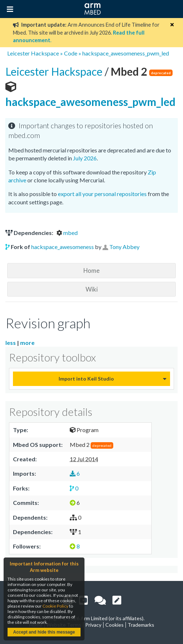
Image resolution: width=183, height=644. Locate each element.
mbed (67, 233)
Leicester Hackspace (33, 53)
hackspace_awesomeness (63, 247)
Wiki (92, 289)
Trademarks (141, 625)
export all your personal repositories (102, 194)
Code (71, 53)
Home (91, 270)
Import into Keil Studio (86, 379)
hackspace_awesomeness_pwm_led (126, 53)
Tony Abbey (124, 247)
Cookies (115, 625)
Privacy (93, 625)
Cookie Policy (55, 606)
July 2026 (85, 158)
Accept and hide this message (44, 632)
